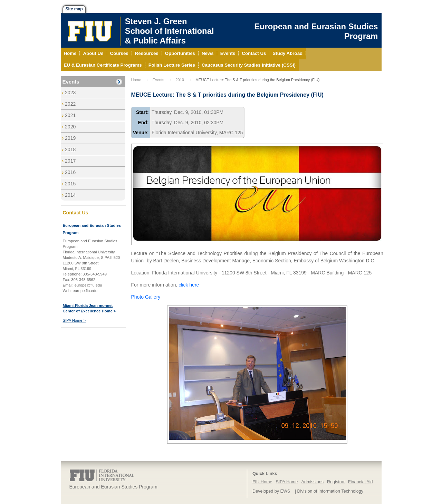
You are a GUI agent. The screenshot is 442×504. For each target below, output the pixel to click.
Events (71, 82)
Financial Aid (360, 482)
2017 (70, 161)
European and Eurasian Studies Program (316, 31)
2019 (70, 138)
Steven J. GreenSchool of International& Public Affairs (170, 31)
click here (189, 285)
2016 (70, 172)
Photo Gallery (146, 297)
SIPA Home (287, 482)
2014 (70, 195)
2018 (70, 149)
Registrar (336, 482)
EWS (285, 491)
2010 (180, 80)
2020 (70, 127)
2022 (70, 104)
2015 (70, 184)
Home (136, 80)
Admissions (313, 482)
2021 (70, 115)
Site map (74, 9)
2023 (70, 93)
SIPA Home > (74, 320)
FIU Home (262, 482)
